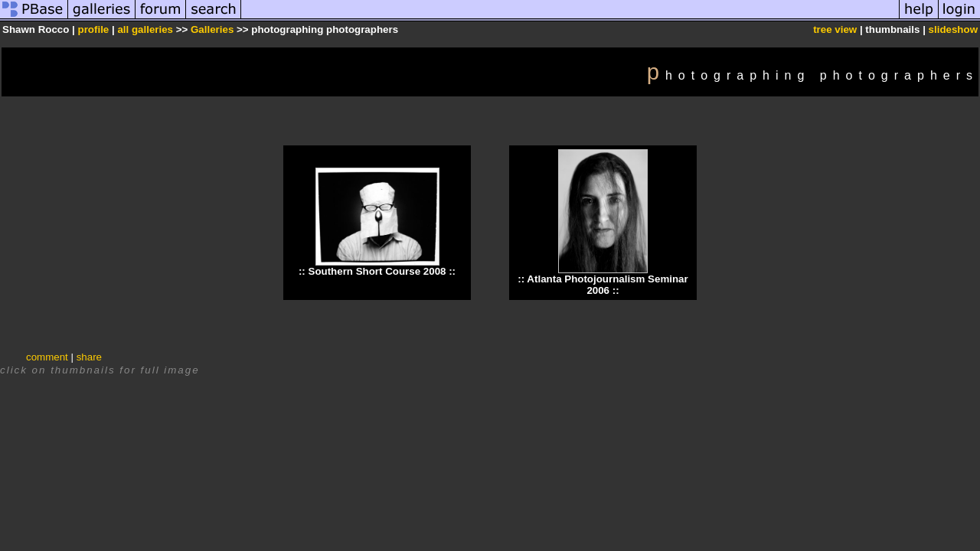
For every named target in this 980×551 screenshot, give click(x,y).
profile (94, 29)
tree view (835, 29)
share (89, 357)
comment (47, 357)
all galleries (145, 29)
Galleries (212, 29)
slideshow (953, 29)
